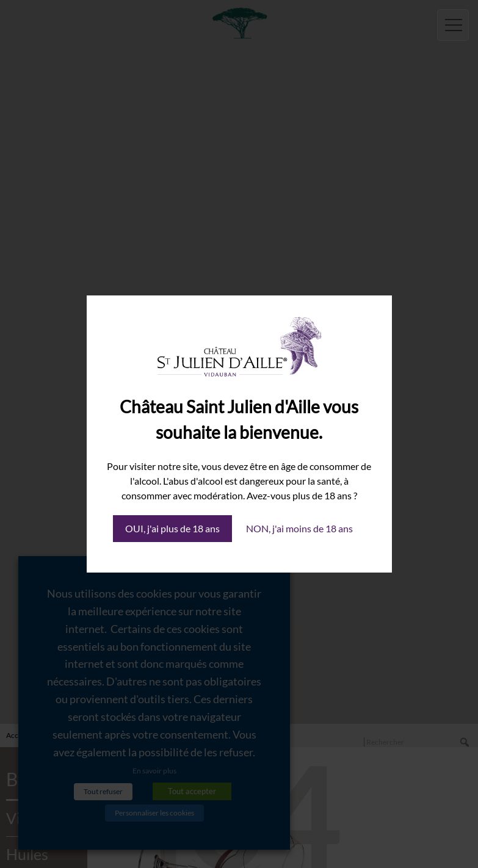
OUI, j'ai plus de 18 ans (172, 528)
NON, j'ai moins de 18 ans (299, 528)
